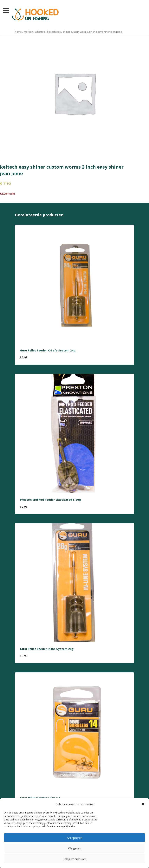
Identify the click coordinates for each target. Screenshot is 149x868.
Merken (28, 32)
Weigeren (75, 848)
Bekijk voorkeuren (75, 859)
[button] (143, 804)
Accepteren (75, 838)
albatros (40, 32)
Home (18, 32)
